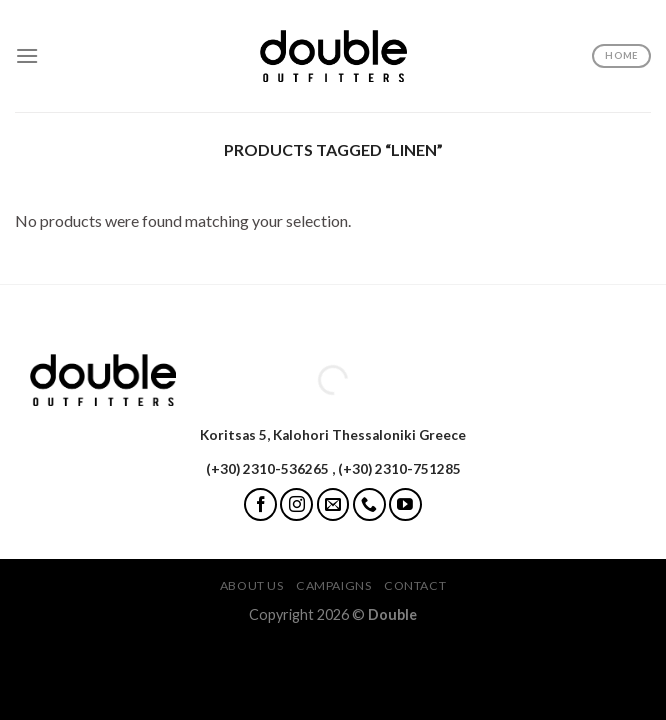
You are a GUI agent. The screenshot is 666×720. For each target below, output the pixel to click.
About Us (252, 585)
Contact (415, 585)
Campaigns (334, 585)
